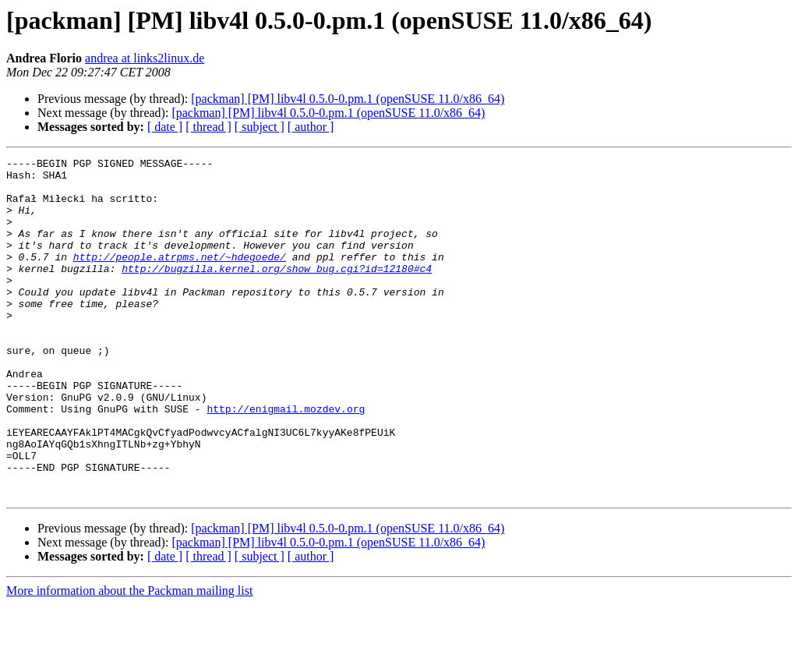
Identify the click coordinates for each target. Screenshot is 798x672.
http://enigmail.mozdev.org (286, 460)
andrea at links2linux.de (145, 58)
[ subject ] (260, 127)
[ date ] (165, 127)
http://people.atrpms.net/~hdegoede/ (180, 278)
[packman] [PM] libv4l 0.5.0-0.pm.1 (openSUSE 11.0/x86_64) (348, 99)
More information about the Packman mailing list (129, 658)
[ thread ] (208, 127)
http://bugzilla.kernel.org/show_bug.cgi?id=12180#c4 (277, 292)
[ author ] (311, 127)
